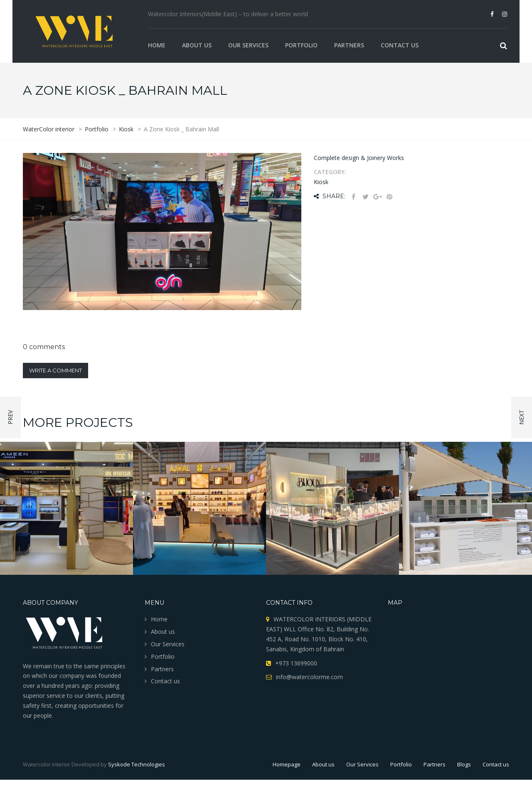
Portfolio (301, 45)
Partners (349, 45)
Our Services (248, 45)
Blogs (464, 764)
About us (197, 45)
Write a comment (55, 370)
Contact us (400, 45)
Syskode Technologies (137, 764)
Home (157, 45)
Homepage (287, 764)
